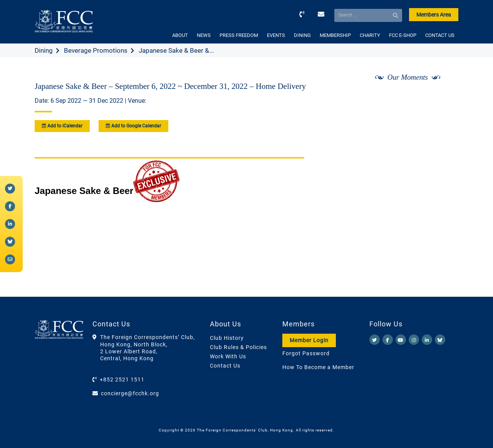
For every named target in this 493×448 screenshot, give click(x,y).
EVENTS (276, 35)
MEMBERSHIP (335, 35)
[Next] (444, 97)
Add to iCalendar (62, 126)
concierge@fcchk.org (130, 393)
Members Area (434, 15)
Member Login (309, 340)
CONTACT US (440, 35)
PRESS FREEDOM (239, 35)
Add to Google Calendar (133, 126)
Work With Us (228, 356)
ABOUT (180, 35)
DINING (302, 35)
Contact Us (225, 366)
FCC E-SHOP (403, 35)
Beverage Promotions (96, 50)
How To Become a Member (318, 367)
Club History (227, 338)
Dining (44, 50)
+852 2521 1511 (122, 379)
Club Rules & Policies (238, 347)
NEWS (204, 35)
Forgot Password (306, 353)
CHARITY (370, 35)
